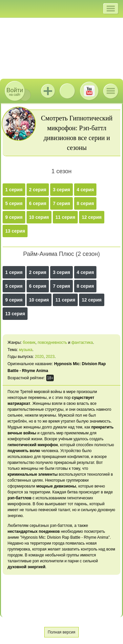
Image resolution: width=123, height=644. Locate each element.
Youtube (89, 91)
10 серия (39, 217)
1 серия (14, 190)
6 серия (38, 203)
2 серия (38, 190)
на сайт (15, 92)
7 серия (61, 203)
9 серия (14, 217)
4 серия (85, 190)
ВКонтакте (67, 91)
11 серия (65, 217)
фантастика (82, 343)
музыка (26, 350)
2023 (50, 357)
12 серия (92, 217)
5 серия (14, 203)
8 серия (85, 203)
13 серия (15, 231)
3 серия (61, 190)
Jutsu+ (48, 91)
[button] (111, 9)
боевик (29, 343)
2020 (39, 357)
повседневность (52, 343)
